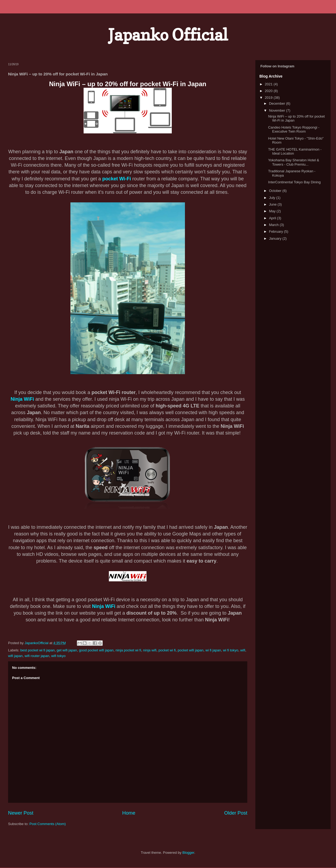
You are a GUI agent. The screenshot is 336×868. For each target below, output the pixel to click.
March (274, 225)
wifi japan (15, 656)
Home (129, 813)
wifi (243, 650)
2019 (269, 98)
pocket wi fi (167, 650)
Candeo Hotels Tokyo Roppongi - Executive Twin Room (294, 130)
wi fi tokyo (230, 650)
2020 (269, 91)
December (278, 103)
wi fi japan (213, 650)
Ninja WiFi (22, 399)
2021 (269, 84)
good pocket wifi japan (96, 650)
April (273, 218)
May (273, 211)
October (276, 191)
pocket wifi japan (191, 650)
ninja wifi (150, 650)
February (277, 231)
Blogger (188, 853)
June (273, 204)
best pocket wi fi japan (38, 650)
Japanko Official (168, 35)
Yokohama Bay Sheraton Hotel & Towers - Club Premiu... (294, 162)
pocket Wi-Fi (117, 179)
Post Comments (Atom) (48, 824)
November (278, 110)
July (273, 198)
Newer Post (21, 813)
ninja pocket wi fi (128, 650)
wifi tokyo (58, 656)
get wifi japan (67, 650)
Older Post (236, 813)
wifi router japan (37, 656)
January (276, 238)
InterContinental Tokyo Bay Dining (294, 182)
